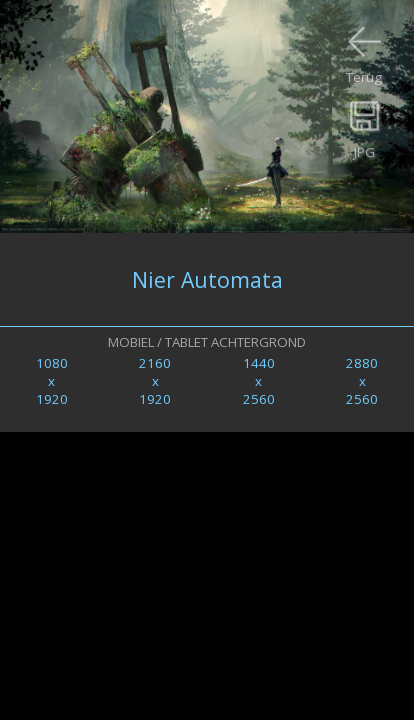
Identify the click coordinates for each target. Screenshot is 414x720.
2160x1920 (155, 381)
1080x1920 (52, 381)
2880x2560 (362, 381)
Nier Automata (207, 279)
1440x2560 (259, 381)
